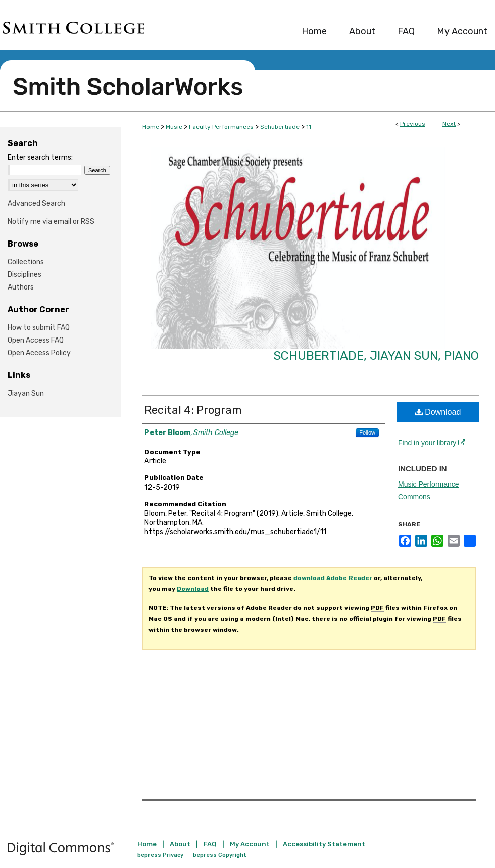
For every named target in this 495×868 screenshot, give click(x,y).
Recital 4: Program (193, 410)
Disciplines (24, 275)
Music (174, 127)
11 (309, 127)
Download (438, 412)
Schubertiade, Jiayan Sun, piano (376, 356)
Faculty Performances (221, 127)
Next (449, 124)
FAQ (210, 844)
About (180, 844)
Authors (21, 287)
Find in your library (432, 443)
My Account (250, 844)
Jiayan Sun (26, 393)
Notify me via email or (51, 222)
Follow (367, 432)
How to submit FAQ (39, 328)
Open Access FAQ (36, 340)
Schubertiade (280, 127)
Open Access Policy (39, 353)
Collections (26, 262)
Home (151, 127)
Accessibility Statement (324, 844)
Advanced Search (36, 203)
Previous (413, 124)
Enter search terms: (40, 157)
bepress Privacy (160, 855)
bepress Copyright (220, 855)
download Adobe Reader (333, 578)
